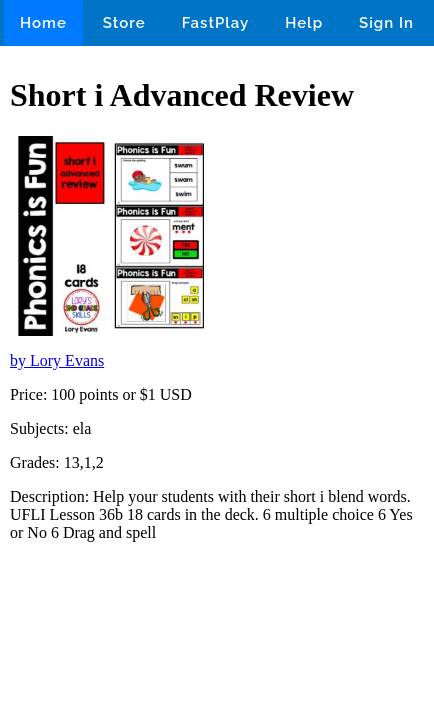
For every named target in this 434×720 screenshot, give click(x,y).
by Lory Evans (57, 360)
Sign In (386, 23)
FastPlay (216, 23)
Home (43, 23)
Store (124, 23)
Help (304, 23)
